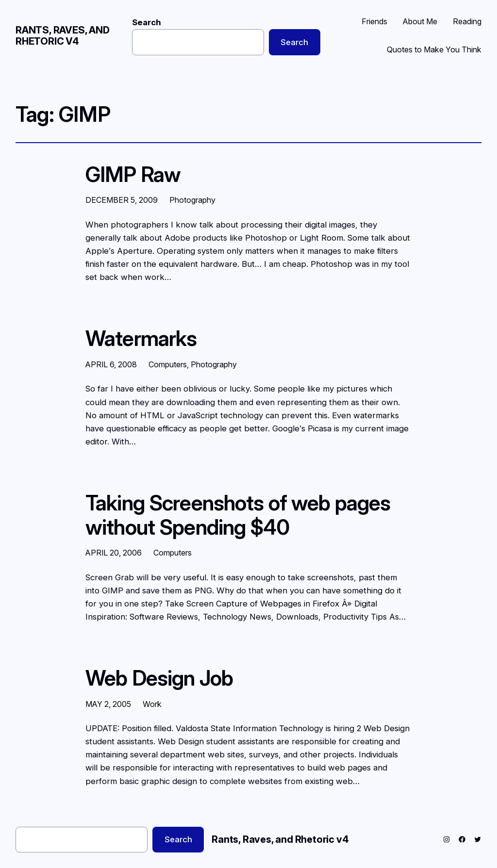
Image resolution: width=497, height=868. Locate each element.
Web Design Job (159, 678)
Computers (168, 364)
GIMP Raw (133, 175)
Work (152, 704)
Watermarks (141, 339)
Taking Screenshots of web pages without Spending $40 (238, 515)
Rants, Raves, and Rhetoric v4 (63, 36)
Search (147, 22)
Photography (192, 200)
